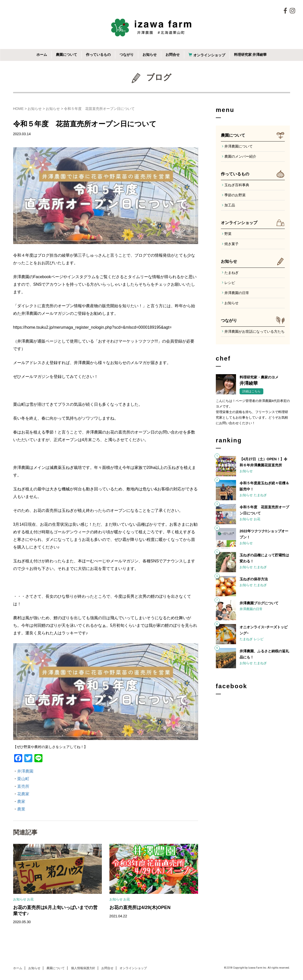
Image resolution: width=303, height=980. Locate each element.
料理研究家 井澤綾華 (250, 55)
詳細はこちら (251, 391)
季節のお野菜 (235, 195)
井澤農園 (25, 771)
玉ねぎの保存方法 (254, 579)
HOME (18, 109)
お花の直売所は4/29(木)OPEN (140, 907)
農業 (21, 809)
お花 (30, 899)
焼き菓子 (231, 244)
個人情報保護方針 (83, 968)
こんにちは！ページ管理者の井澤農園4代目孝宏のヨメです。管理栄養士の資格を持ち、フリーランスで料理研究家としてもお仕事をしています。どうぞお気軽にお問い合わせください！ (253, 412)
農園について (66, 55)
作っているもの (98, 55)
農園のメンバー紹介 (240, 156)
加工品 (230, 205)
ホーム (42, 55)
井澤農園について (239, 146)
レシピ (230, 283)
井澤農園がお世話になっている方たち (254, 331)
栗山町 (23, 779)
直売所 (23, 786)
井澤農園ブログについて (259, 603)
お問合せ (173, 55)
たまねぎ (231, 273)
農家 (21, 802)
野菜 (228, 234)
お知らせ (150, 55)
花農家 (23, 794)
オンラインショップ (209, 55)
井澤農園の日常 (237, 293)
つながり (127, 55)
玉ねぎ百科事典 (237, 185)
